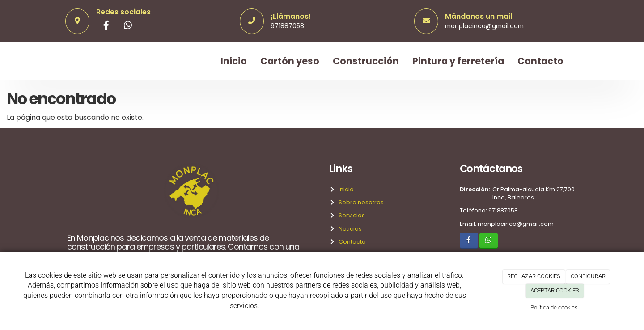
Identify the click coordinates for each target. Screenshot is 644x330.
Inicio (234, 61)
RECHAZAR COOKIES (534, 276)
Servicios (350, 215)
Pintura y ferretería (458, 61)
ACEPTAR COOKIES (555, 290)
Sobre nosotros (360, 202)
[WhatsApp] (128, 26)
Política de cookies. (555, 307)
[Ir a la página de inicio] (65, 61)
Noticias (349, 229)
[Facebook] (106, 26)
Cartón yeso (290, 61)
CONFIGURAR (588, 276)
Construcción (366, 61)
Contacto (540, 61)
